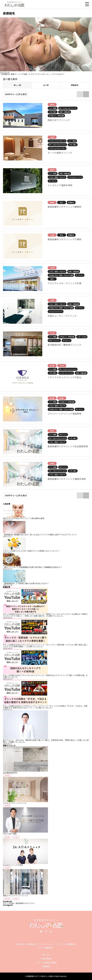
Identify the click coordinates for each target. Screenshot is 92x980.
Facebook (46, 931)
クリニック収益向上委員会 (46, 962)
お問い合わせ (21, 944)
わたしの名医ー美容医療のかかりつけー (19, 903)
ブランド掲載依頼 (45, 948)
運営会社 (32, 944)
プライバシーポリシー (47, 944)
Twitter (41, 931)
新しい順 (17, 85)
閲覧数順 (75, 85)
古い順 (46, 85)
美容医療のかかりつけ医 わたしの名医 (40, 976)
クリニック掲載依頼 (66, 944)
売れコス (46, 955)
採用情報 (46, 966)
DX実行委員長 (46, 959)
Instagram (51, 931)
